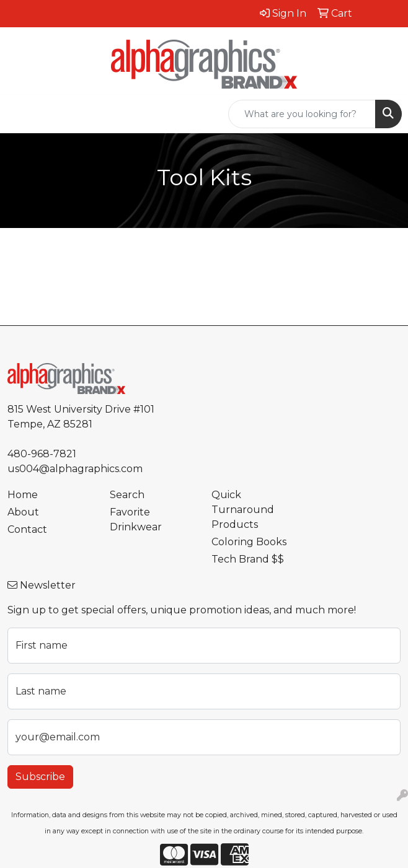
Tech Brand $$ (248, 559)
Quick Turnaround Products (243, 510)
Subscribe (40, 777)
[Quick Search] (302, 114)
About (23, 512)
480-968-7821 (42, 454)
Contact (27, 529)
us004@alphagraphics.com (75, 469)
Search (127, 495)
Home (23, 495)
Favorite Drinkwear (136, 519)
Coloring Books (249, 542)
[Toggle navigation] (19, 114)
